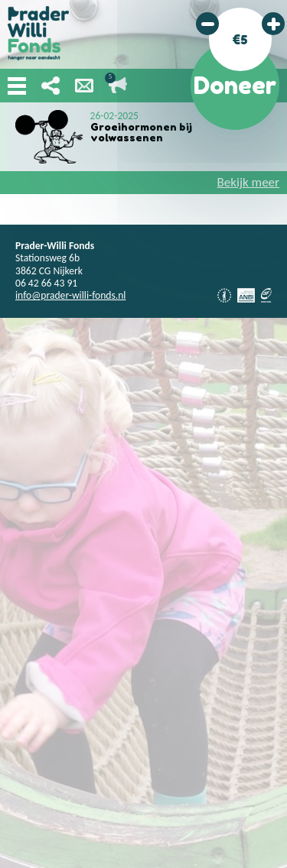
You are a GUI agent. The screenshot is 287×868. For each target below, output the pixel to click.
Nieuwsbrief (84, 86)
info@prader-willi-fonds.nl (70, 295)
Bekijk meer (248, 182)
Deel (51, 86)
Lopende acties (118, 86)
